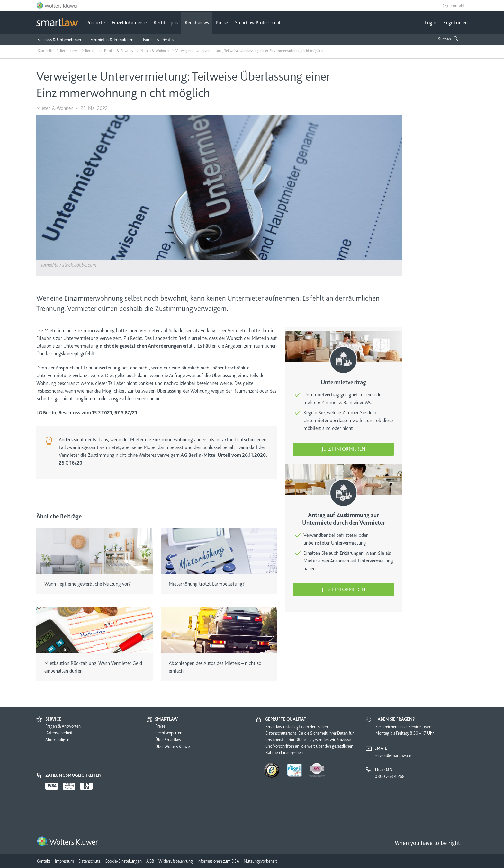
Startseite (46, 51)
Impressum (64, 861)
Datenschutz (89, 861)
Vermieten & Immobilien (112, 40)
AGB (150, 861)
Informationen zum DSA (218, 861)
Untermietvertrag (343, 382)
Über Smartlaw (168, 740)
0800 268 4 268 (390, 776)
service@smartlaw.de (393, 755)
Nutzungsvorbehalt (260, 861)
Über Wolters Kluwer (173, 746)
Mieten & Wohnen (154, 51)
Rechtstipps (166, 23)
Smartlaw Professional (258, 23)
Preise (222, 23)
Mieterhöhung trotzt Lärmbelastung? (207, 584)
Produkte (96, 23)
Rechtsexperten (169, 733)
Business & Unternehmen (59, 40)
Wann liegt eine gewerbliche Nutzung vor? (88, 584)
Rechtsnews (197, 23)
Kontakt (457, 6)
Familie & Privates (158, 40)
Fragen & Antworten (63, 726)
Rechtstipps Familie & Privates (109, 51)
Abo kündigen (57, 740)
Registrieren (455, 23)
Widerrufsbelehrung (176, 861)
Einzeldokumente (129, 23)
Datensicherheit (59, 733)
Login (431, 23)
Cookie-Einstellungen (123, 861)
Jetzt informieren (343, 449)
